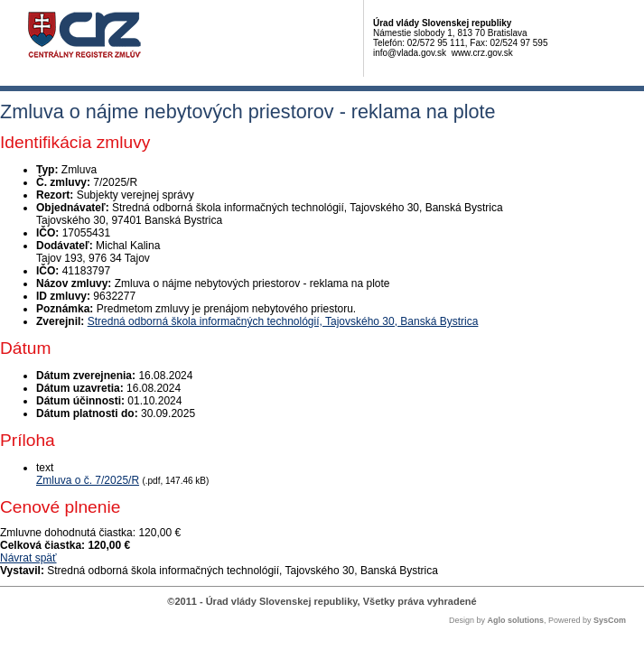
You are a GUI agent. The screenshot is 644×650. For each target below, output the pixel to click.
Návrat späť (28, 558)
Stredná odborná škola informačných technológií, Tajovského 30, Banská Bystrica (283, 321)
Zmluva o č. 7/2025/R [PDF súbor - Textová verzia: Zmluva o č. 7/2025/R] (88, 480)
